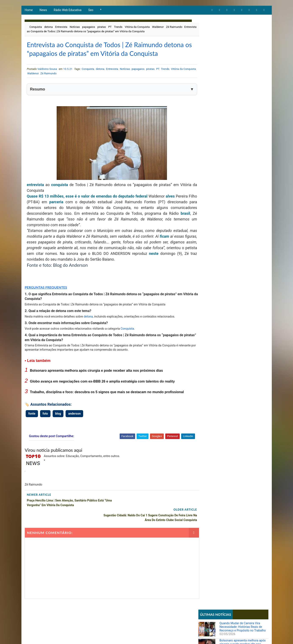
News (43, 11)
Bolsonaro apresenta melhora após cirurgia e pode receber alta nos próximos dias (96, 382)
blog (58, 425)
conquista (59, 196)
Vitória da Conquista (137, 28)
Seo (91, 11)
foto (45, 425)
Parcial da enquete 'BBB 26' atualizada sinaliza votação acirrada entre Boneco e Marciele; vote (244, 209)
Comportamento (211, 146)
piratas (101, 28)
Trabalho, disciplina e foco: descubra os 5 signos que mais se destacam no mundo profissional (107, 403)
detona (48, 28)
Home (29, 11)
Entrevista (61, 28)
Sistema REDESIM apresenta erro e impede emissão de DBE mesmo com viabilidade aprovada (243, 271)
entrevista (35, 196)
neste (184, 265)
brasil (177, 224)
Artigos (205, 139)
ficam (179, 247)
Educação (207, 153)
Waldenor (158, 28)
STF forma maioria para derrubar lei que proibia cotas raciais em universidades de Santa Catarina (242, 288)
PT (110, 28)
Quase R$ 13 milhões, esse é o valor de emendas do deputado (81, 207)
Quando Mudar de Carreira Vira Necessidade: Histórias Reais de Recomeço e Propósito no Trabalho (243, 37)
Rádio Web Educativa (67, 11)
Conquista (36, 28)
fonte (32, 425)
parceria (64, 213)
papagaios (88, 28)
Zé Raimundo (174, 28)
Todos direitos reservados (104, 636)
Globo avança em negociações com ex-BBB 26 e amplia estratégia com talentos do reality (102, 392)
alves (171, 207)
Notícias (74, 28)
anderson (74, 425)
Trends (118, 28)
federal (142, 207)
